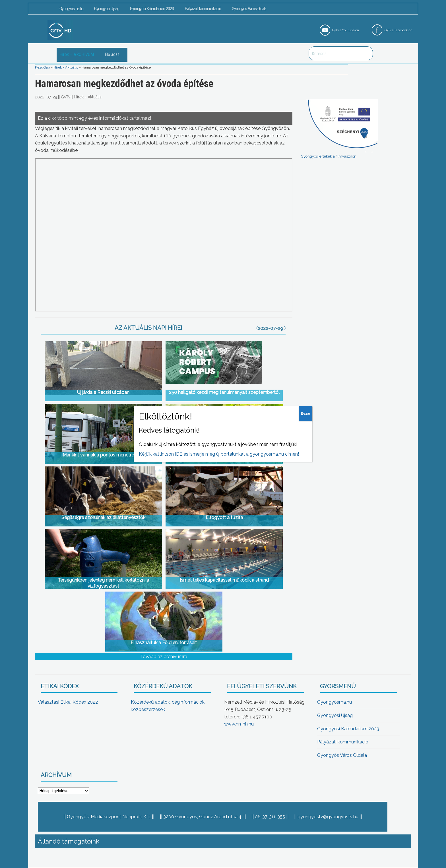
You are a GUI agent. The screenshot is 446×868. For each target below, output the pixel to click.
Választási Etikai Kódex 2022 (68, 702)
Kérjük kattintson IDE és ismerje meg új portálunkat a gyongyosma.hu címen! (219, 454)
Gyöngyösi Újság (107, 9)
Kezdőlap (42, 67)
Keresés (366, 53)
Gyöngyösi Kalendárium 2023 (152, 9)
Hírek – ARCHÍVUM (77, 54)
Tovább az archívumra (164, 657)
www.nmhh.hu (239, 724)
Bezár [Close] (305, 414)
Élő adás (112, 54)
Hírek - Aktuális (66, 67)
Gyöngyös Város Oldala (249, 9)
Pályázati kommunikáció (203, 9)
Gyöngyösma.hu (71, 9)
